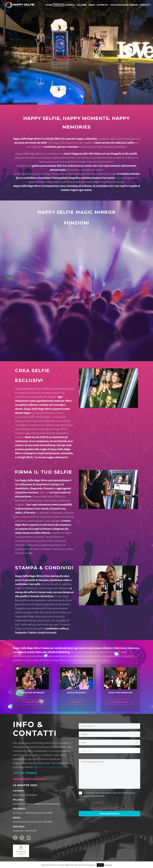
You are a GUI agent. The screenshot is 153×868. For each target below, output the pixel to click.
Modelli (70, 5)
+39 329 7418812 (25, 773)
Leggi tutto (108, 865)
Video (92, 5)
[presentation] (95, 804)
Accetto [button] (100, 865)
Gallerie (82, 5)
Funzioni (59, 5)
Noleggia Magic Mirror (124, 5)
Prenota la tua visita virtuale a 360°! (52, 767)
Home (49, 5)
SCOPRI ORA (33, 702)
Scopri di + (103, 5)
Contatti (145, 5)
